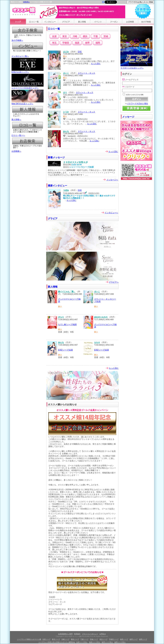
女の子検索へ (28, 39)
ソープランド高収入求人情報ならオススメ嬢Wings (57, 642)
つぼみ (66, 190)
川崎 (75, 36)
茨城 (106, 36)
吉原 (54, 36)
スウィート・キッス (86, 73)
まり (65, 92)
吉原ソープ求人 (82, 642)
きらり (61, 317)
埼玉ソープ (103, 639)
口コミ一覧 (34, 22)
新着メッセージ (56, 157)
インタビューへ (111, 213)
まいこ (66, 73)
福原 (77, 43)
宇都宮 (66, 43)
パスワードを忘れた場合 (137, 104)
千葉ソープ (84, 639)
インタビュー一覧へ (28, 55)
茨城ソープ (94, 639)
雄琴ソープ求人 (107, 642)
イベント (98, 22)
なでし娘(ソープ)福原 (67, 324)
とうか (66, 112)
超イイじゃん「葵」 (67, 292)
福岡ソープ (143, 639)
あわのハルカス (101, 317)
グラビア (66, 22)
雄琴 (87, 43)
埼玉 (54, 43)
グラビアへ (114, 282)
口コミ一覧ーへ (28, 134)
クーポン (114, 22)
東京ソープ (56, 639)
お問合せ (103, 634)
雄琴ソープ (134, 639)
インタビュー (50, 22)
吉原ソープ (46, 639)
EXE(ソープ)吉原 (66, 350)
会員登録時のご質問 (65, 634)
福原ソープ (124, 639)
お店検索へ (28, 150)
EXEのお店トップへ (28, 71)
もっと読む (96, 64)
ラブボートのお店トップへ (136, 67)
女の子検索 (146, 22)
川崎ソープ (65, 639)
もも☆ (97, 342)
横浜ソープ (75, 639)
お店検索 (130, 22)
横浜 (85, 36)
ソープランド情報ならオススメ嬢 (29, 639)
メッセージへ (112, 180)
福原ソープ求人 (95, 642)
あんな (66, 131)
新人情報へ (28, 119)
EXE (80, 52)
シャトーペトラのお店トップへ (28, 87)
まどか (66, 52)
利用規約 (77, 634)
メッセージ (128, 117)
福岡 (98, 43)
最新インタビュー (57, 186)
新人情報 (82, 22)
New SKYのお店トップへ (28, 103)
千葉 (95, 36)
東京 (65, 36)
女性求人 (26, 2)
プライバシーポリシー (90, 634)
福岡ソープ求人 (120, 642)
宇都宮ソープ (114, 639)
